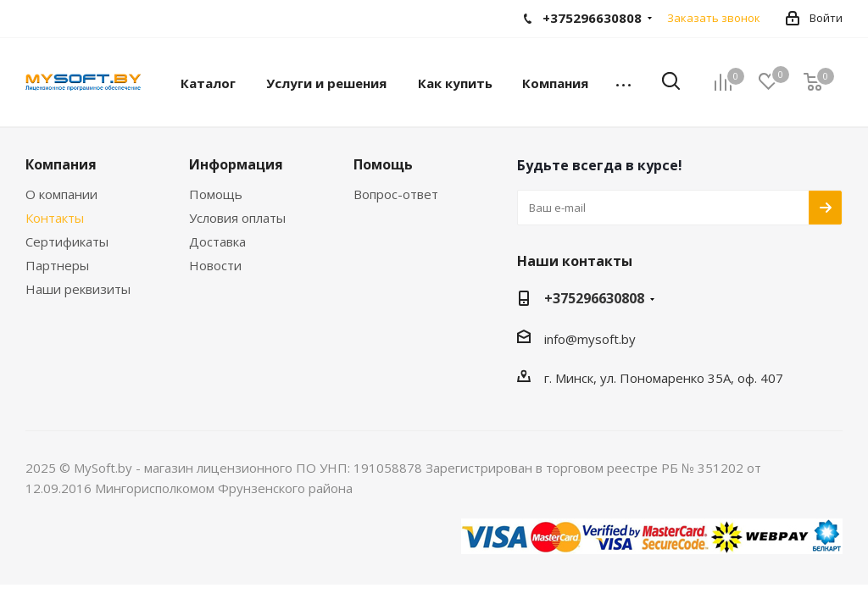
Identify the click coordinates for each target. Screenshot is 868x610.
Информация (236, 164)
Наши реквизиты (78, 289)
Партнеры (57, 265)
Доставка (217, 241)
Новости (215, 265)
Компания (61, 164)
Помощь (216, 194)
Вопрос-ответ (396, 194)
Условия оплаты (237, 218)
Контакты (55, 218)
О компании (61, 194)
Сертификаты (67, 241)
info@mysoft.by (590, 339)
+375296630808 (594, 298)
